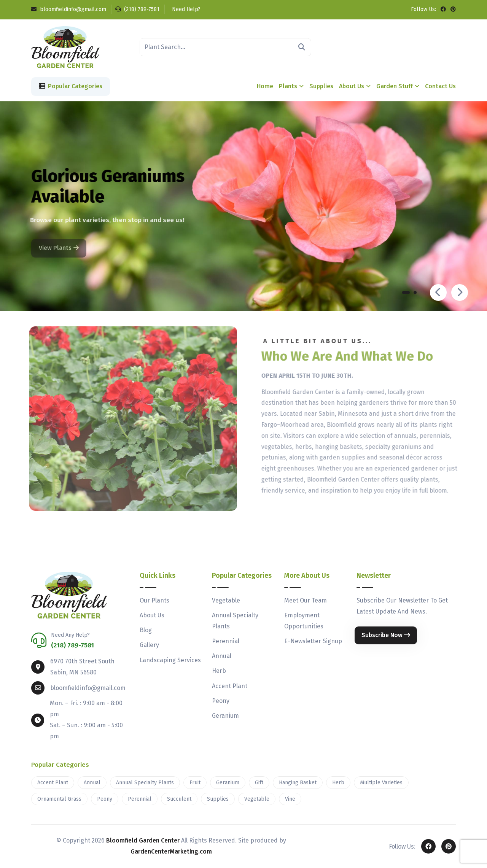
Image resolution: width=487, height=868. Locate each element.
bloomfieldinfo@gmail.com (69, 9)
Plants (288, 86)
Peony (221, 701)
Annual (222, 656)
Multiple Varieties (381, 783)
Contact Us (440, 86)
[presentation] (438, 293)
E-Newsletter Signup (313, 641)
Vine (290, 799)
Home (265, 86)
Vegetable (226, 600)
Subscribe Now (386, 635)
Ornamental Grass (59, 799)
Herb (219, 671)
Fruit (195, 783)
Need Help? (185, 9)
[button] (406, 294)
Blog (146, 630)
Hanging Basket (298, 783)
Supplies (321, 86)
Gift (259, 783)
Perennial (226, 641)
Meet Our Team (306, 600)
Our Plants (154, 600)
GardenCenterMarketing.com (171, 851)
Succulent (179, 799)
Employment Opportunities (304, 621)
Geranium (225, 716)
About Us (352, 86)
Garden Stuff (395, 86)
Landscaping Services (170, 660)
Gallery (149, 645)
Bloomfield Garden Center (143, 840)
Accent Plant (230, 686)
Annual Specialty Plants (235, 621)
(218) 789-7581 (137, 9)
